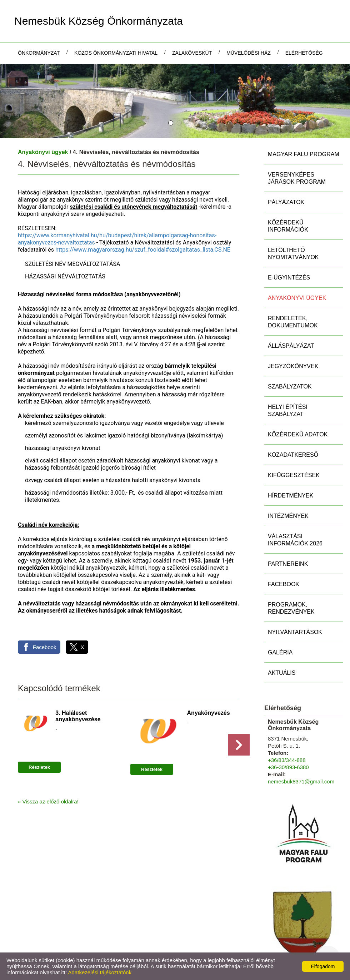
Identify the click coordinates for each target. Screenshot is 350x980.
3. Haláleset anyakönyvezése (78, 716)
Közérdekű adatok (298, 434)
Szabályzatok (290, 387)
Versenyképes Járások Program (297, 178)
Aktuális (282, 673)
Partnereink (288, 564)
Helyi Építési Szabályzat (288, 410)
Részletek (39, 767)
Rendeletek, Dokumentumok (293, 322)
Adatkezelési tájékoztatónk (100, 972)
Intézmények (288, 516)
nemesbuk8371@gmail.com (301, 781)
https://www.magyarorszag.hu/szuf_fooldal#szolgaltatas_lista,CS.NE (143, 250)
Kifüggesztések (294, 475)
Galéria (280, 652)
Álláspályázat (291, 346)
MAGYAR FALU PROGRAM (304, 154)
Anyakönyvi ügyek (43, 152)
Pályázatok (286, 202)
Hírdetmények (291, 496)
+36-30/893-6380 (288, 767)
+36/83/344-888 (287, 760)
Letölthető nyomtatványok (293, 254)
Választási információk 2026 (295, 540)
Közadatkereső (293, 455)
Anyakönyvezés (209, 713)
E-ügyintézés (289, 278)
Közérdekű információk (288, 226)
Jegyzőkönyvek (293, 366)
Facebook (284, 584)
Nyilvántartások (295, 632)
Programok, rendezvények (291, 608)
